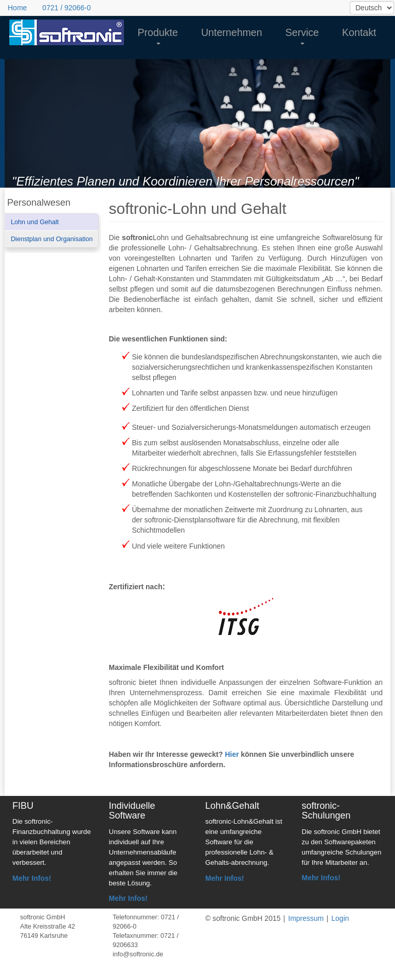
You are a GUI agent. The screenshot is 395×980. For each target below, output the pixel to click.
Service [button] (302, 36)
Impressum (306, 918)
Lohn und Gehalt (35, 222)
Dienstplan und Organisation (52, 239)
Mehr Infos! (32, 878)
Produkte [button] (158, 36)
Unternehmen (232, 32)
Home (17, 8)
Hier (232, 754)
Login (340, 918)
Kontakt (359, 32)
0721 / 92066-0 (66, 8)
